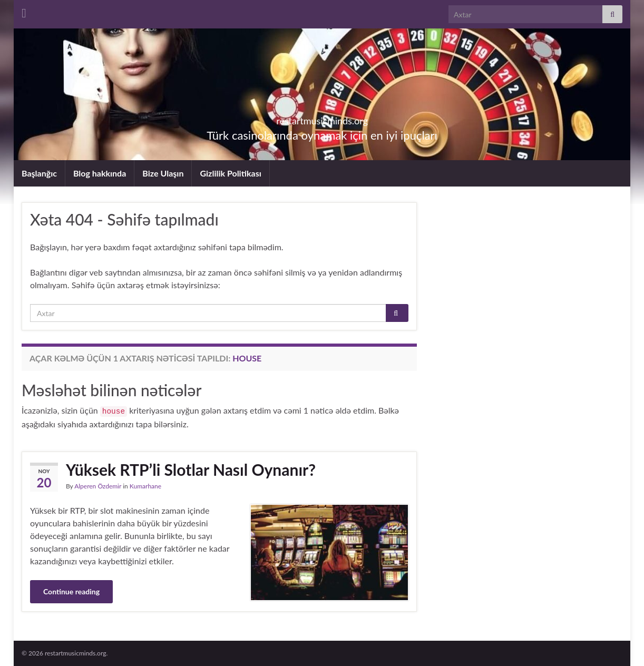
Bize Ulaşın (163, 173)
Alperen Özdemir (98, 486)
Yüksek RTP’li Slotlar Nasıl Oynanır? (191, 469)
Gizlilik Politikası (230, 173)
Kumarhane (145, 486)
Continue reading (71, 591)
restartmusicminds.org (322, 118)
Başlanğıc (39, 173)
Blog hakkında (100, 173)
